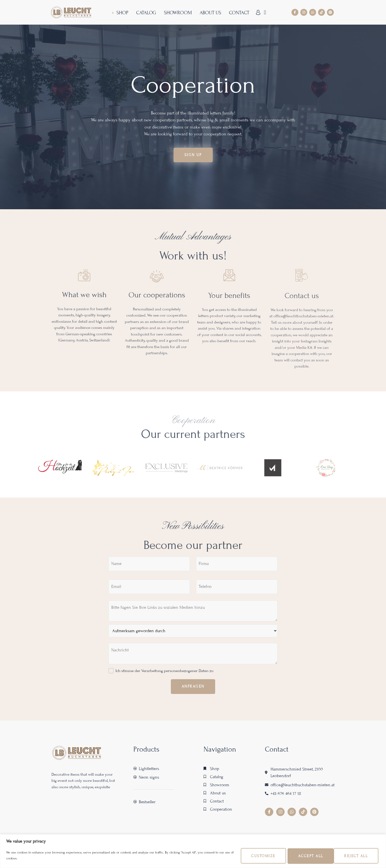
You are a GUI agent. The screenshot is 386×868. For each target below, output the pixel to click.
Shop (122, 13)
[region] (193, 851)
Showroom (177, 13)
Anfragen (193, 688)
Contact (238, 13)
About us (210, 13)
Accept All (354, 855)
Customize (251, 855)
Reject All (303, 855)
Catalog (145, 13)
